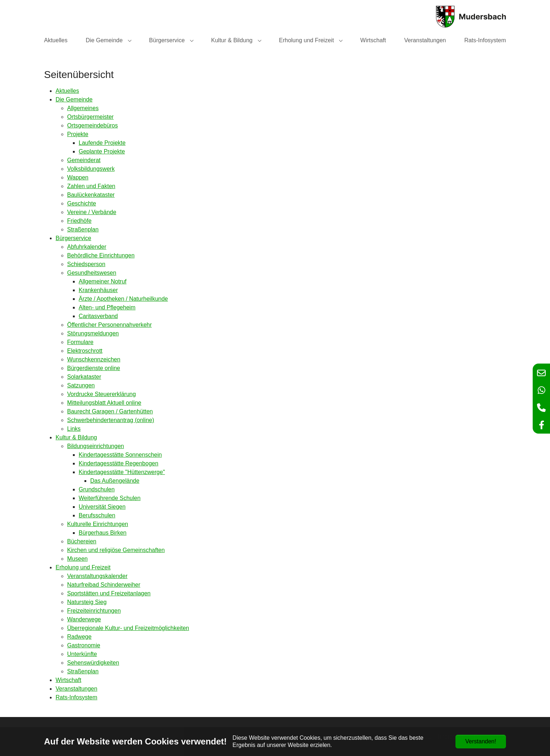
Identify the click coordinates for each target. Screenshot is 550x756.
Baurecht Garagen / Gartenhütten (110, 411)
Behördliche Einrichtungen (101, 255)
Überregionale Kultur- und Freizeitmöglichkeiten (128, 628)
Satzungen (81, 385)
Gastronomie (84, 645)
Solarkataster (84, 377)
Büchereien (82, 541)
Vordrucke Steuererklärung (101, 394)
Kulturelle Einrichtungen (98, 524)
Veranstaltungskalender (97, 576)
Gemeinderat (84, 160)
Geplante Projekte (102, 151)
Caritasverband (98, 316)
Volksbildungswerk (91, 169)
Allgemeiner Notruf (103, 281)
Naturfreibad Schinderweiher (104, 585)
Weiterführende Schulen (110, 498)
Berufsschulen (97, 515)
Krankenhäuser (98, 290)
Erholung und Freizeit (83, 567)
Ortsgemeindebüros (93, 125)
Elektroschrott (85, 351)
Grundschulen (97, 489)
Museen (77, 559)
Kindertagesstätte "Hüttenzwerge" (122, 472)
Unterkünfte (82, 654)
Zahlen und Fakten (91, 186)
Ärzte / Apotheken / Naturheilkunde (123, 299)
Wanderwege (84, 619)
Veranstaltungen (77, 689)
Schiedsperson (86, 264)
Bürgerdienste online (94, 368)
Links (74, 429)
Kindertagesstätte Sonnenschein (120, 455)
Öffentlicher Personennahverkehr (110, 325)
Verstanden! (481, 741)
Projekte (78, 134)
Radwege (79, 637)
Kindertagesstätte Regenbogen (119, 463)
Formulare (80, 342)
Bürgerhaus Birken (103, 533)
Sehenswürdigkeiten (93, 663)
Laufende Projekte (102, 143)
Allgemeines (83, 108)
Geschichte (82, 203)
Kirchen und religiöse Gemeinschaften (116, 550)
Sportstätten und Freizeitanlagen (109, 593)
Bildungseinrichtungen (95, 446)
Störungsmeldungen (93, 333)
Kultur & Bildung (76, 437)
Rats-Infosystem (77, 697)
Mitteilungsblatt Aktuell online (104, 403)
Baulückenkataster (91, 195)
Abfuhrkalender (87, 247)
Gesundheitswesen (92, 273)
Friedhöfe (79, 221)
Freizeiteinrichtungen (94, 611)
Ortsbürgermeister (90, 117)
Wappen (78, 177)
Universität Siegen (102, 507)
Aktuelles (67, 91)
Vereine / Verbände (92, 212)
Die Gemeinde (74, 99)
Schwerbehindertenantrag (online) (111, 420)
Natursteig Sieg (87, 602)
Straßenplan (83, 229)
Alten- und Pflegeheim (107, 307)
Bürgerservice (73, 238)
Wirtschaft (68, 680)
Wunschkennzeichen (94, 359)
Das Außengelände (115, 481)
